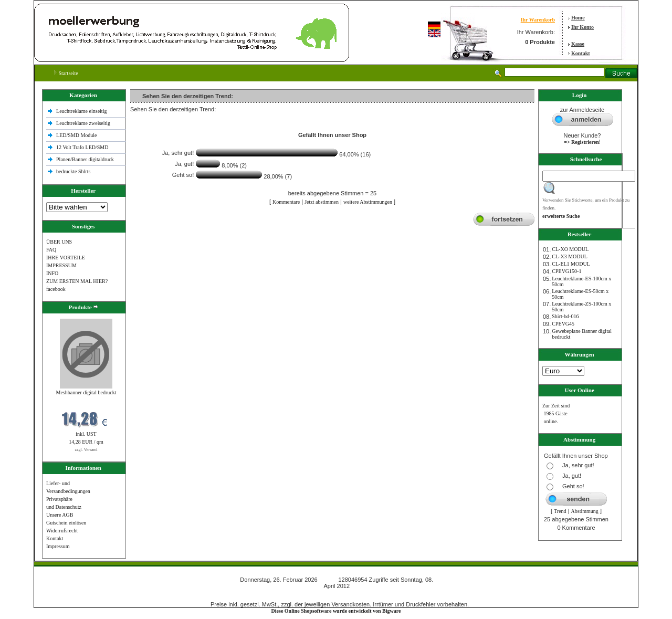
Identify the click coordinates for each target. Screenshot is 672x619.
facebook (56, 289)
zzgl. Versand (86, 450)
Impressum (58, 546)
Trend (560, 511)
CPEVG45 (563, 324)
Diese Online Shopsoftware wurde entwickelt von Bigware (336, 611)
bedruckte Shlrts (73, 171)
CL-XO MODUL (570, 249)
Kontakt (581, 53)
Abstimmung (585, 511)
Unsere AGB (60, 515)
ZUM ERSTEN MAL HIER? (77, 281)
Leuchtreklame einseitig (82, 111)
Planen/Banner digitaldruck (85, 159)
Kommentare (286, 202)
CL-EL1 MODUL (571, 264)
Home (578, 18)
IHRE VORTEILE (66, 258)
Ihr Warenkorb (538, 20)
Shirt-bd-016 (565, 316)
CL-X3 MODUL (570, 256)
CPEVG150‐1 (566, 271)
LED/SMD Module (77, 135)
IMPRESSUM (61, 265)
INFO (52, 273)
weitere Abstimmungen (368, 202)
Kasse (578, 44)
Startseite (66, 73)
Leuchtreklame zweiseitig (84, 123)
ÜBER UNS (59, 242)
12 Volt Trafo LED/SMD (82, 147)
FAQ (51, 250)
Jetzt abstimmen (322, 202)
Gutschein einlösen (66, 523)
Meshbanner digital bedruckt (86, 392)
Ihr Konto (582, 27)
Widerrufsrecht (62, 531)
